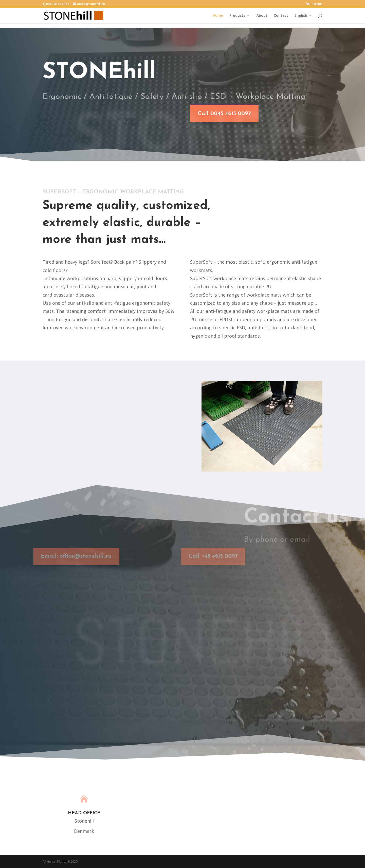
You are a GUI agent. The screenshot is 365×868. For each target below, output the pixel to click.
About (262, 16)
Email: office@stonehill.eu (69, 556)
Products (237, 16)
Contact (281, 16)
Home (218, 16)
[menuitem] (303, 19)
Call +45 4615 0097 (206, 556)
